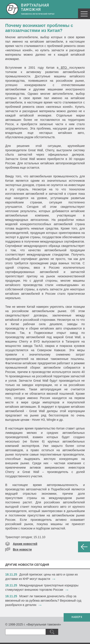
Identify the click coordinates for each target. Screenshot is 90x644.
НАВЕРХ (77, 617)
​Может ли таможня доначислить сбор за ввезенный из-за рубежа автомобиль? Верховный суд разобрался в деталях (43, 601)
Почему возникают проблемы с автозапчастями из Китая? (39, 28)
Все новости (22, 549)
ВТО (64, 68)
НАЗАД (84, 547)
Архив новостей (25, 544)
